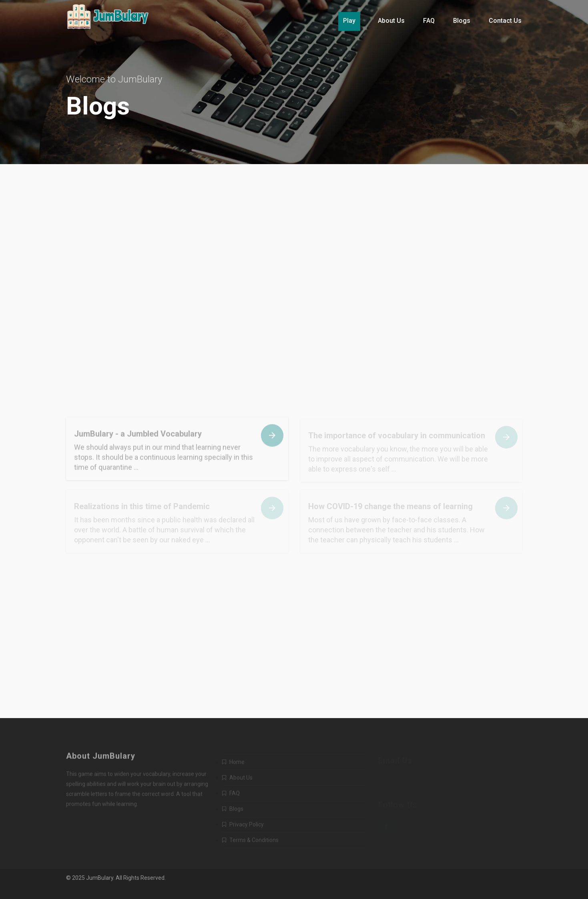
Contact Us (505, 21)
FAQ (429, 21)
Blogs (462, 21)
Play (349, 21)
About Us (391, 21)
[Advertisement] (294, 260)
